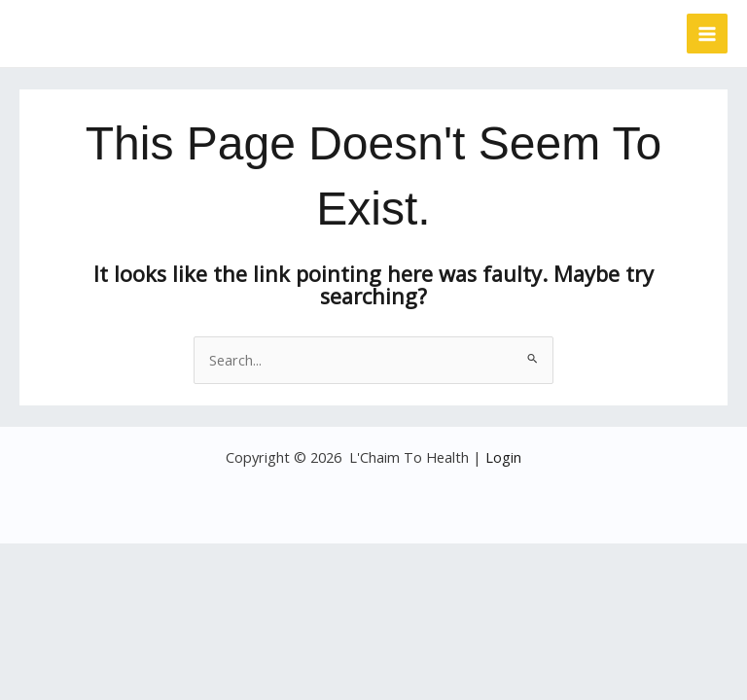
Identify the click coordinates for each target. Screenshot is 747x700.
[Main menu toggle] (707, 34)
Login (503, 457)
